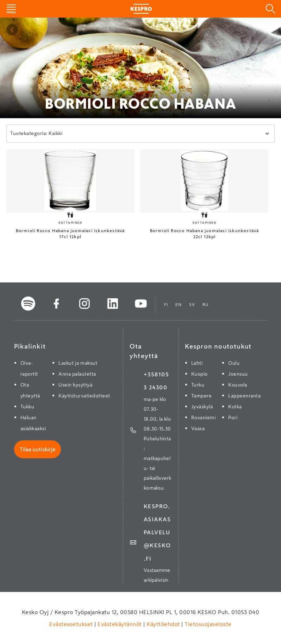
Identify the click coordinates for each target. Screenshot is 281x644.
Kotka (235, 407)
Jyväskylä (202, 407)
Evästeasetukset (72, 624)
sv (192, 305)
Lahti (197, 363)
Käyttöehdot (163, 624)
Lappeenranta (244, 396)
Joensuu (238, 374)
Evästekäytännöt (120, 624)
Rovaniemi (204, 417)
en (179, 305)
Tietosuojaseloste (207, 624)
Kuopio (199, 374)
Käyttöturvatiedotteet (84, 396)
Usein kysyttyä (75, 385)
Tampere (202, 396)
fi (166, 305)
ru (206, 305)
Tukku (27, 407)
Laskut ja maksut (78, 363)
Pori (233, 417)
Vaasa (198, 428)
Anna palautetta (77, 374)
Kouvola (238, 385)
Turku (198, 385)
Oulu (234, 363)
